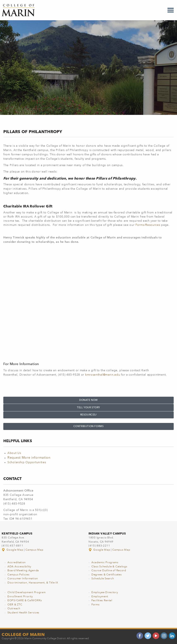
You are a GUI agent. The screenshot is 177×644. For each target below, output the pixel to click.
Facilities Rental (102, 601)
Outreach (14, 609)
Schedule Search (103, 579)
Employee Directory (105, 592)
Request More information (29, 458)
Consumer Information (23, 579)
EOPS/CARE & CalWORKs (25, 601)
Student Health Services (23, 613)
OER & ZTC (15, 605)
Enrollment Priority (20, 597)
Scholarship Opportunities (27, 462)
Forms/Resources (148, 225)
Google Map (13, 550)
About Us (14, 453)
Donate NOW (88, 400)
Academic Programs (105, 562)
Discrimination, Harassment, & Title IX (33, 583)
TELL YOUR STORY (88, 408)
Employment (100, 597)
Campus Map (34, 550)
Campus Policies (19, 575)
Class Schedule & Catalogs (109, 567)
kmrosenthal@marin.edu (103, 375)
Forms (96, 605)
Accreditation (17, 562)
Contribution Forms (89, 426)
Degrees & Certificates (106, 575)
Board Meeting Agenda (23, 571)
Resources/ (89, 415)
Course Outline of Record (109, 571)
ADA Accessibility (19, 567)
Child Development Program (27, 592)
